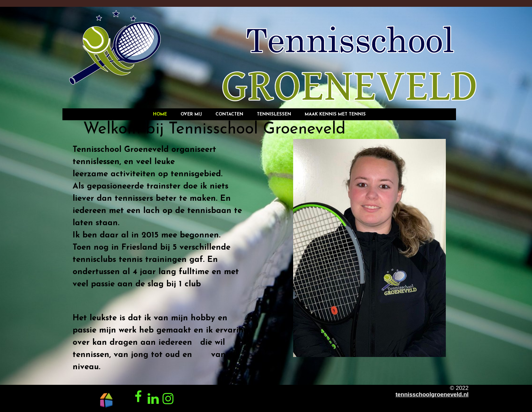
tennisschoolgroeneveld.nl (432, 395)
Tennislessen (274, 114)
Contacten (229, 114)
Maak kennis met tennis (335, 114)
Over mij (191, 114)
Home (160, 114)
